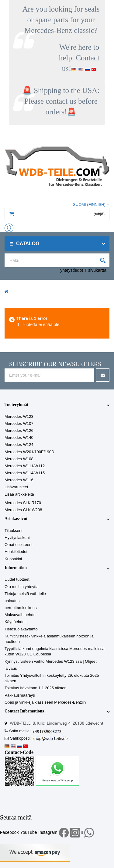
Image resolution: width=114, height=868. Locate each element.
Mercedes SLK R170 (23, 503)
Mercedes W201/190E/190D (29, 452)
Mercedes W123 (19, 416)
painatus (12, 601)
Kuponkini (13, 559)
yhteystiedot (72, 270)
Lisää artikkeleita (19, 494)
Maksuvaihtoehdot (21, 615)
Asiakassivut (16, 519)
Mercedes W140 (19, 438)
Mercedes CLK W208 (23, 510)
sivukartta (97, 270)
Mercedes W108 (19, 459)
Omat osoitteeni (18, 545)
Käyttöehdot (15, 622)
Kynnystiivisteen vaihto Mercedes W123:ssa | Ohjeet (51, 661)
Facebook (9, 832)
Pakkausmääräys (20, 695)
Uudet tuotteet (17, 579)
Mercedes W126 (19, 430)
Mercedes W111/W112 (25, 466)
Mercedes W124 (19, 445)
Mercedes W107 (19, 423)
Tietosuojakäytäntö (21, 629)
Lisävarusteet (16, 487)
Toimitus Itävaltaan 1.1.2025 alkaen (36, 688)
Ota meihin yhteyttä (22, 587)
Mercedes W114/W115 (25, 473)
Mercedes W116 (19, 480)
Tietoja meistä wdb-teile (25, 594)
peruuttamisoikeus (21, 608)
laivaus (11, 668)
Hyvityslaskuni (17, 538)
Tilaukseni (13, 531)
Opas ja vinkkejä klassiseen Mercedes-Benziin (45, 702)
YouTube (28, 832)
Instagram (48, 832)
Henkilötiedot (16, 552)
